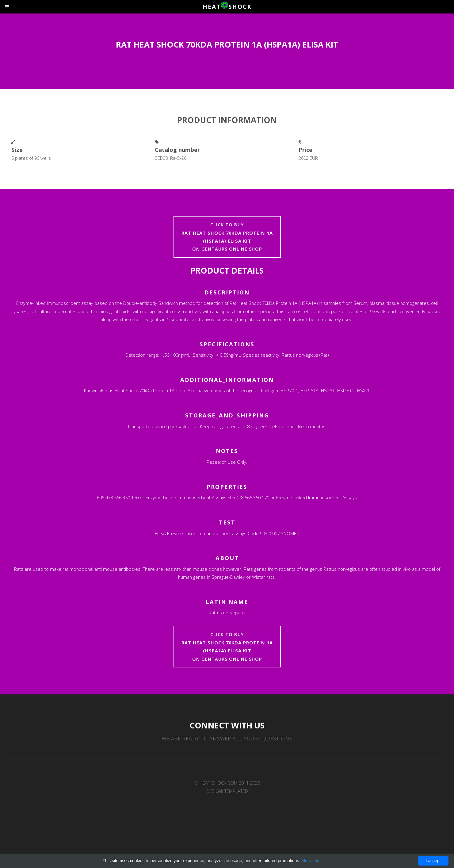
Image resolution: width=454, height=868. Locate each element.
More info (310, 861)
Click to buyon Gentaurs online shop (227, 237)
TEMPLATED (236, 791)
